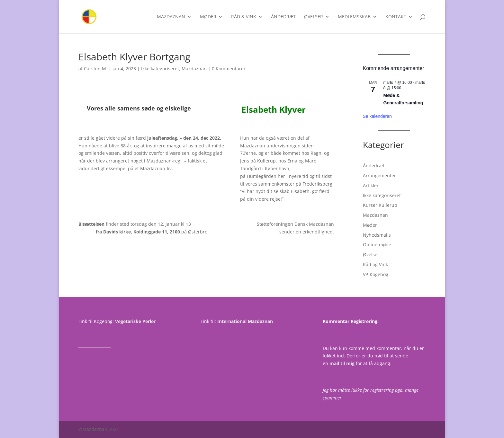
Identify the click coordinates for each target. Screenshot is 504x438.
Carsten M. (96, 69)
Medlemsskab (354, 17)
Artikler (371, 185)
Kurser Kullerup (380, 205)
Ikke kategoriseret (160, 69)
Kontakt (396, 17)
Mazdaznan (171, 17)
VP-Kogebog (376, 274)
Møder (208, 17)
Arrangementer (379, 175)
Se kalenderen (377, 116)
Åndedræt (283, 17)
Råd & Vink (244, 17)
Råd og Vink (375, 264)
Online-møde (377, 245)
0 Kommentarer (229, 69)
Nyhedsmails (377, 235)
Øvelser (314, 17)
